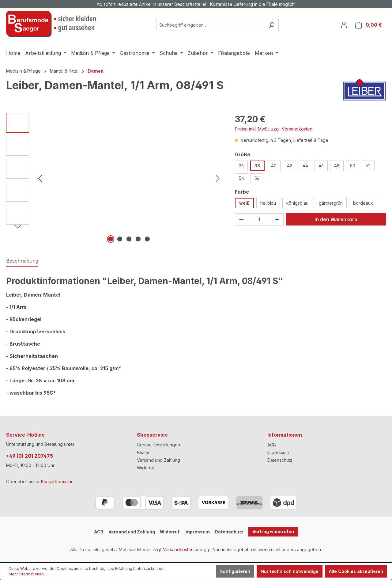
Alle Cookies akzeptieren (356, 571)
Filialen (144, 452)
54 (241, 178)
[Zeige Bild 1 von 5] (111, 239)
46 (321, 166)
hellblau (268, 203)
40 (274, 166)
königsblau (297, 203)
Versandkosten (178, 550)
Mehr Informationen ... (28, 574)
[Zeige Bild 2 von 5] (120, 239)
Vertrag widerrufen (273, 531)
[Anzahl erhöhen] (277, 219)
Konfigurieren (235, 571)
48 (337, 166)
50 (353, 166)
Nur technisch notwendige (290, 571)
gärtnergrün (331, 203)
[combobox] (210, 25)
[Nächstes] (218, 178)
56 (257, 178)
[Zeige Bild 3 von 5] (129, 239)
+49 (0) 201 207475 (30, 456)
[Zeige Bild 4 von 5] (138, 239)
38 (257, 166)
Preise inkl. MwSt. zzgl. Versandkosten (274, 129)
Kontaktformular (57, 481)
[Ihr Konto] (344, 25)
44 (305, 166)
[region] (114, 179)
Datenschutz (280, 460)
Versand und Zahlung (158, 460)
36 (241, 166)
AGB (272, 445)
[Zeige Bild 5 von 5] (147, 239)
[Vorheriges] (40, 178)
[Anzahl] (259, 219)
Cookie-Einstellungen (158, 445)
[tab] (22, 261)
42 (290, 166)
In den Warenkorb (336, 219)
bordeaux (363, 203)
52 (368, 166)
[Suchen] (271, 25)
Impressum (278, 452)
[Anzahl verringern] (241, 219)
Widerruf (146, 468)
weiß (244, 203)
